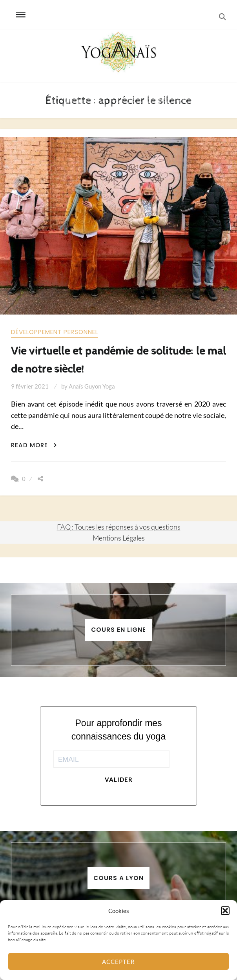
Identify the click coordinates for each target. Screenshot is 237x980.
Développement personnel (55, 332)
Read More (34, 445)
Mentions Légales (119, 538)
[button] (225, 911)
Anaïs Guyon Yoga (92, 386)
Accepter (118, 962)
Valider (119, 779)
